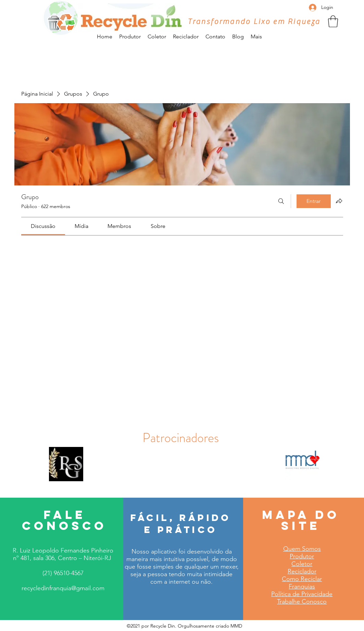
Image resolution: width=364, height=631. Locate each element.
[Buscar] (281, 201)
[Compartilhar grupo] (339, 201)
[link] (43, 226)
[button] (333, 21)
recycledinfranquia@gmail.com (63, 588)
